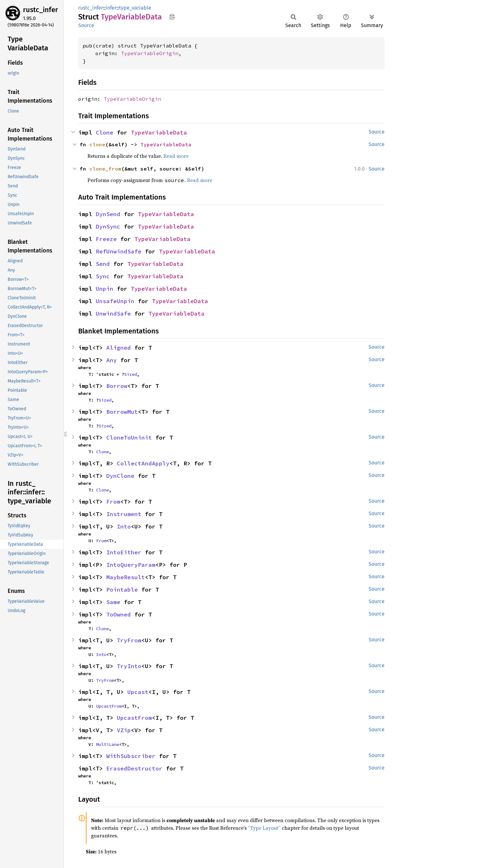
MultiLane (108, 744)
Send (103, 264)
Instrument (124, 514)
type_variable (135, 8)
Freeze (106, 239)
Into (124, 526)
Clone (105, 132)
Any (112, 360)
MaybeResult (126, 577)
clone (97, 144)
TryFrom (129, 640)
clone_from (105, 169)
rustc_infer (41, 10)
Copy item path (172, 17)
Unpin (105, 289)
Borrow (117, 386)
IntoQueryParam (131, 565)
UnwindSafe (113, 314)
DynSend (108, 214)
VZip (124, 730)
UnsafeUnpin (115, 301)
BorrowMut (122, 412)
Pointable (122, 590)
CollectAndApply (143, 463)
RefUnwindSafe (119, 251)
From (113, 502)
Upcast (138, 692)
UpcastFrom (109, 706)
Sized (131, 374)
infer (111, 8)
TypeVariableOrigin (150, 53)
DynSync (108, 226)
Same (113, 602)
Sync (103, 276)
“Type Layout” (264, 828)
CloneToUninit (129, 438)
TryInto (129, 666)
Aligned (119, 348)
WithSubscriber (131, 756)
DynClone (120, 476)
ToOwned (119, 614)
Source (86, 25)
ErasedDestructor (134, 768)
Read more (176, 156)
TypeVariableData (159, 132)
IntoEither (124, 552)
